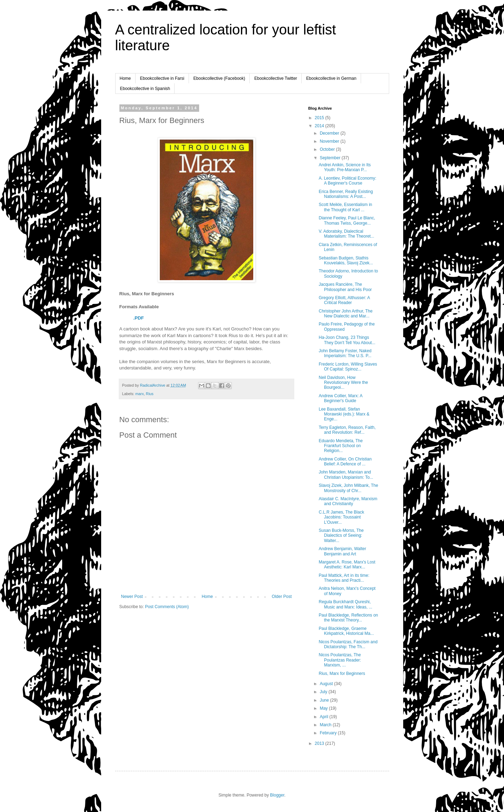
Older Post (282, 597)
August (327, 684)
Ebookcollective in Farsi (162, 78)
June (325, 700)
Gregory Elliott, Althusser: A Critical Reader (344, 300)
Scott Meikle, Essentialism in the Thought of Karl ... (345, 207)
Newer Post (132, 597)
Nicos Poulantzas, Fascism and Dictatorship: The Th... (348, 644)
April (324, 717)
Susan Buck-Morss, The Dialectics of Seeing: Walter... (341, 536)
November (330, 141)
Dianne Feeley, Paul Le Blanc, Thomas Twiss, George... (347, 220)
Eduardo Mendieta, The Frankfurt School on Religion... (341, 446)
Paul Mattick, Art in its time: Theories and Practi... (344, 578)
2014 (320, 126)
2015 (320, 118)
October (328, 149)
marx (139, 394)
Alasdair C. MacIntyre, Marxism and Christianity (348, 501)
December (330, 133)
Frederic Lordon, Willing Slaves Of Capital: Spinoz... (348, 367)
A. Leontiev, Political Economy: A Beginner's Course (347, 181)
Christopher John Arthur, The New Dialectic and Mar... (345, 314)
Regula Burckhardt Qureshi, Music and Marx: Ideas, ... (345, 604)
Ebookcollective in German (331, 78)
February (329, 733)
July (324, 692)
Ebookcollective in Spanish (145, 89)
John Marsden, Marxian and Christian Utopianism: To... (346, 475)
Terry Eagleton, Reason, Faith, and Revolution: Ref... (347, 430)
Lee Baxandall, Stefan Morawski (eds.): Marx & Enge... (344, 414)
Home (125, 78)
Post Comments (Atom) (167, 607)
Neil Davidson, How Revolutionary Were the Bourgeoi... (343, 383)
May (324, 708)
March (326, 725)
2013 (320, 743)
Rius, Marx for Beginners (342, 674)
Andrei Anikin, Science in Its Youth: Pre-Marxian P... (345, 167)
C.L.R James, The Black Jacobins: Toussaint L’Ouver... (341, 517)
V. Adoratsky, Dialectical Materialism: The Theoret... (346, 234)
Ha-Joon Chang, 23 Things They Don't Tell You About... (347, 340)
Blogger (277, 795)
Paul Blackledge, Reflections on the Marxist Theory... (348, 618)
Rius (150, 394)
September (330, 158)
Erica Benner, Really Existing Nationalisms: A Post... (346, 194)
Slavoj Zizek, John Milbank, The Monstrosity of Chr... (348, 488)
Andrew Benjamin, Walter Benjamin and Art (342, 551)
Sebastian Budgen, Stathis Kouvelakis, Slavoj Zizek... (346, 260)
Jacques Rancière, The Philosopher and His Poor (345, 287)
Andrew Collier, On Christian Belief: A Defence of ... (345, 462)
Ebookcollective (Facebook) (219, 78)
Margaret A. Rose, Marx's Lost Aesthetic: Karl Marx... (347, 565)
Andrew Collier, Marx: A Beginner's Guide (340, 398)
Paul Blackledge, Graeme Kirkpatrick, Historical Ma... (346, 631)
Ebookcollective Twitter (276, 78)
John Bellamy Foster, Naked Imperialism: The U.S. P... (345, 353)
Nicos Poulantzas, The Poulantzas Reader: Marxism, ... (340, 660)
